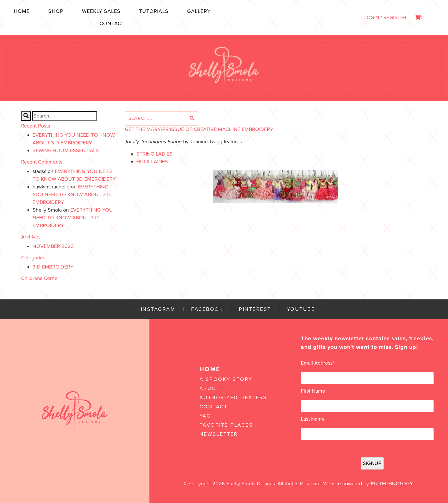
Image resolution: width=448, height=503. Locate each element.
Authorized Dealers (233, 397)
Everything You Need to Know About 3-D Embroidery (72, 194)
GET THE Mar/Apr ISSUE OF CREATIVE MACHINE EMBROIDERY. (199, 129)
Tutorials (154, 11)
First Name (313, 391)
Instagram (158, 309)
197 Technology (391, 484)
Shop (56, 11)
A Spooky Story (226, 379)
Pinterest (255, 309)
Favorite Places (226, 425)
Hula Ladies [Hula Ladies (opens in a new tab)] (152, 162)
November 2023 (53, 246)
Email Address (318, 363)
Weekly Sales (101, 11)
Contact (112, 23)
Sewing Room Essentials (66, 150)
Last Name (313, 419)
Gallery (199, 11)
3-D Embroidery (53, 267)
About (210, 388)
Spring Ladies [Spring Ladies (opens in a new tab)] (154, 154)
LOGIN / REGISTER (385, 17)
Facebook (207, 309)
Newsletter (219, 434)
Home (22, 11)
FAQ (205, 416)
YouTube (301, 309)
